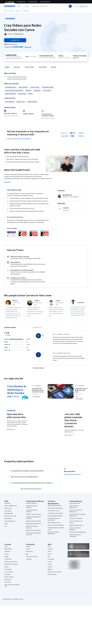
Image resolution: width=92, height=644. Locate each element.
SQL (5, 526)
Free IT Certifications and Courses (76, 522)
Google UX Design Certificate (33, 521)
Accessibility (51, 559)
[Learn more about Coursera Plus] (28, 47)
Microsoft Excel (8, 519)
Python (6, 524)
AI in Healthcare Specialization (55, 513)
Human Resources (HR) (10, 516)
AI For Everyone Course (54, 511)
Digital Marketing (9, 514)
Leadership (7, 552)
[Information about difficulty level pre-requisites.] (54, 57)
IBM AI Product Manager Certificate (32, 527)
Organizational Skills (10, 94)
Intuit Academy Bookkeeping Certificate (33, 534)
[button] (27, 6)
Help (49, 557)
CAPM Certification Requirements (74, 507)
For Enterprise (8, 570)
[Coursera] (9, 6)
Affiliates (50, 570)
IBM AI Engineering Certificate (34, 524)
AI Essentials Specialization (55, 506)
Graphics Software (32, 102)
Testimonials (42, 67)
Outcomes (17, 67)
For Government (9, 572)
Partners (28, 549)
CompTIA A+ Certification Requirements (76, 511)
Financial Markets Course (54, 523)
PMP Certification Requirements (77, 532)
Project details (29, 67)
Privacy (50, 554)
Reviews (54, 67)
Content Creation (35, 87)
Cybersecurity (8, 509)
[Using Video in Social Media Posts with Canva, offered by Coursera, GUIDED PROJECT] (81, 390)
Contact (50, 562)
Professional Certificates (11, 562)
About (7, 67)
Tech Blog (29, 559)
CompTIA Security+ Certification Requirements (77, 515)
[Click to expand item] (11, 234)
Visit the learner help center (72, 475)
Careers (6, 554)
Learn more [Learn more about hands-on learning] (76, 58)
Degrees (7, 567)
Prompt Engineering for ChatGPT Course (56, 529)
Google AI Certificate (31, 503)
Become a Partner (9, 577)
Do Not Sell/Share (52, 575)
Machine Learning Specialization (56, 525)
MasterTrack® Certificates (11, 564)
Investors (50, 549)
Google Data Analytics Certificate (32, 511)
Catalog (6, 557)
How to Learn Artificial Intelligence (75, 529)
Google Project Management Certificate (33, 518)
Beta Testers (29, 552)
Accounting (7, 503)
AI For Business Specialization (55, 508)
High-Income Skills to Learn (76, 526)
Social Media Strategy (48, 87)
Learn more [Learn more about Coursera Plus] (11, 430)
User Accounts (47, 91)
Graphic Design (22, 94)
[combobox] (48, 6)
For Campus (7, 575)
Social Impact (8, 580)
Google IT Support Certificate (34, 515)
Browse (11, 11)
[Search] (70, 6)
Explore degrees (41, 429)
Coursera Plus (8, 559)
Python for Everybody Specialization (53, 533)
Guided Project (11, 55)
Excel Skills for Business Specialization (54, 519)
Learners (28, 547)
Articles (50, 564)
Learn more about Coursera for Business (19, 139)
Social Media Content (11, 87)
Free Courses (8, 582)
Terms (49, 552)
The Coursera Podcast (32, 557)
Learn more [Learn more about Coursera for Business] (69, 435)
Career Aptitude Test (75, 503)
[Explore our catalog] (20, 6)
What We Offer (8, 549)
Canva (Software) (9, 102)
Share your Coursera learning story (12, 586)
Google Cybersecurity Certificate (32, 507)
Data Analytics (8, 511)
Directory (50, 567)
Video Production (23, 87)
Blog (27, 554)
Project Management (10, 521)
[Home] (5, 11)
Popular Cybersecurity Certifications (75, 536)
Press (49, 547)
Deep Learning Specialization (55, 516)
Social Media (37, 91)
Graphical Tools (21, 102)
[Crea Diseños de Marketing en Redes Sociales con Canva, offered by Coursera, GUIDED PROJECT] (38, 390)
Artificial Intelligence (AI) (11, 506)
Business (18, 11)
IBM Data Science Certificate (33, 531)
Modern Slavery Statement (55, 572)
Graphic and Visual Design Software (14, 91)
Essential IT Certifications (76, 519)
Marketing (26, 11)
